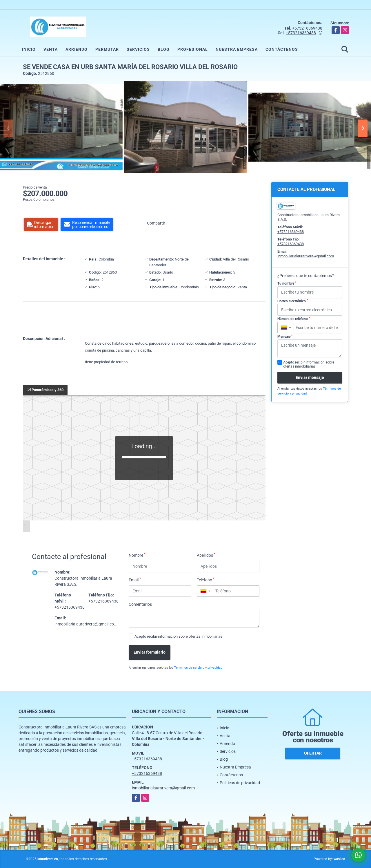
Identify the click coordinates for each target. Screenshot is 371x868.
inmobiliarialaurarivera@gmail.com (86, 624)
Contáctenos (282, 49)
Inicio (29, 49)
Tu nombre (287, 283)
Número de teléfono (294, 319)
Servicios (138, 49)
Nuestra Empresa (237, 49)
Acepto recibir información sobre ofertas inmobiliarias (178, 636)
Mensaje (285, 337)
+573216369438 (307, 28)
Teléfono (206, 580)
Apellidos (206, 555)
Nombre (137, 555)
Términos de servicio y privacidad (198, 668)
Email (135, 580)
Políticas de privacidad (240, 783)
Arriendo (77, 49)
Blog (164, 49)
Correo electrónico (293, 301)
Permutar (107, 49)
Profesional (193, 49)
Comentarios (140, 604)
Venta (51, 49)
